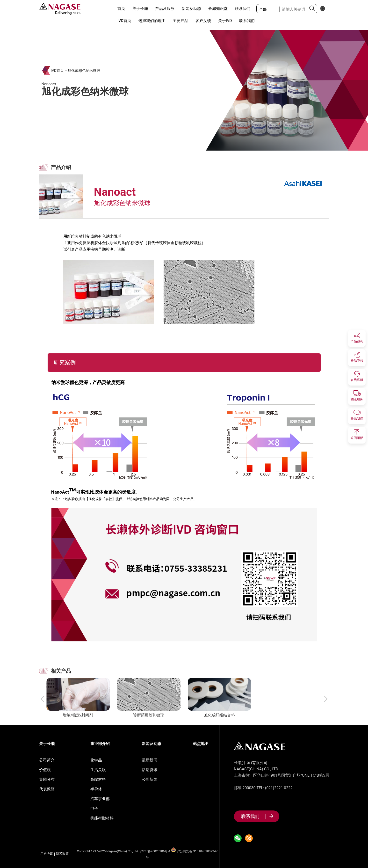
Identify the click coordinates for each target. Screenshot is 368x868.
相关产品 (61, 671)
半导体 (96, 789)
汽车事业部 (100, 799)
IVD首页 (124, 21)
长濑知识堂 (218, 9)
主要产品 (180, 21)
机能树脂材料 (102, 818)
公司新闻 (150, 779)
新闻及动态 (191, 9)
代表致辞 (47, 789)
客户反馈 (203, 21)
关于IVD (225, 21)
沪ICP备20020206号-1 (155, 851)
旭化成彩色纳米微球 (84, 71)
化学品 (96, 760)
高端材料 (98, 779)
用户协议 (47, 854)
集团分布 (47, 779)
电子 (94, 808)
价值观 (45, 770)
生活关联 (98, 770)
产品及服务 (165, 9)
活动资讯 (150, 770)
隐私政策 (62, 854)
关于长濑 (140, 9)
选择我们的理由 (152, 21)
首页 (121, 9)
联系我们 (243, 9)
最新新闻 (150, 760)
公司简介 (47, 760)
